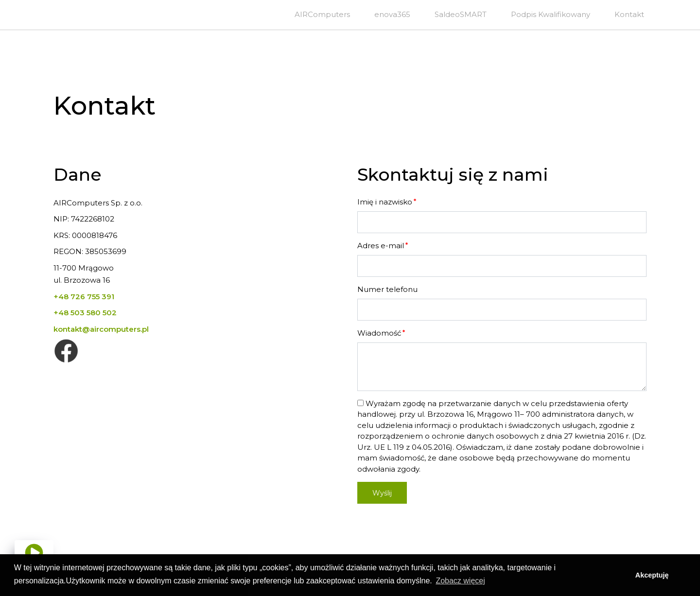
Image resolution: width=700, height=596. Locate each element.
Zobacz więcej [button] (460, 581)
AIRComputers (322, 14)
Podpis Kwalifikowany (551, 14)
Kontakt (629, 14)
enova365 (392, 14)
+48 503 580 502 (85, 313)
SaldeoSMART (461, 14)
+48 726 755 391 (84, 297)
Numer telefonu (387, 289)
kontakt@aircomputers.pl (101, 329)
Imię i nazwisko (385, 202)
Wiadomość (379, 333)
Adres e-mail (381, 246)
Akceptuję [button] (652, 575)
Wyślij (382, 493)
